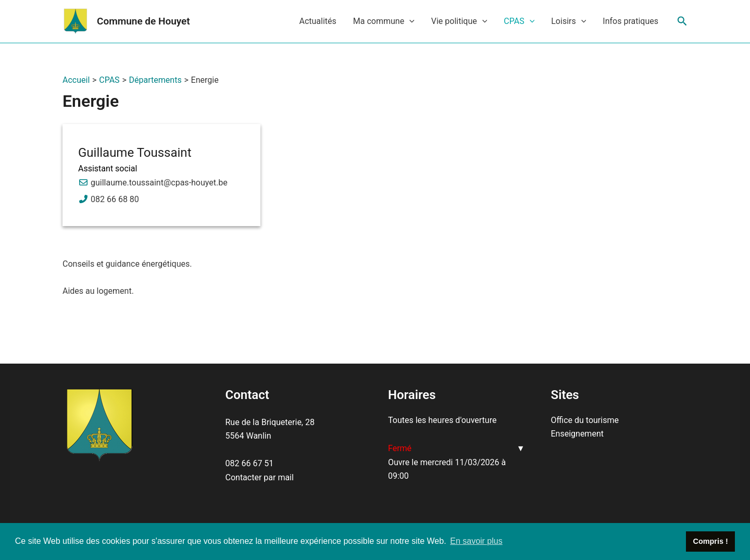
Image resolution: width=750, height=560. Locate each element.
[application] (409, 21)
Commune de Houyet (143, 21)
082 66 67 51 (250, 463)
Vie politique (459, 21)
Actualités (317, 21)
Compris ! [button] (711, 541)
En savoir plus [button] (476, 541)
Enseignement (577, 434)
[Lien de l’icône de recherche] (682, 21)
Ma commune (384, 21)
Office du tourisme (585, 420)
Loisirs (568, 21)
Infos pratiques (630, 21)
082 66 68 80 (115, 199)
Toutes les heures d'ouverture (442, 420)
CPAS (519, 21)
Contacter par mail (260, 477)
